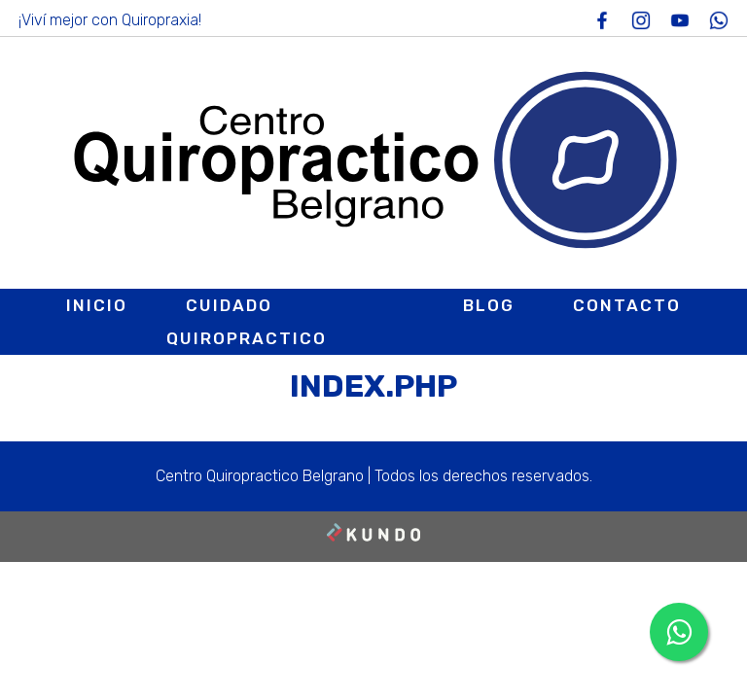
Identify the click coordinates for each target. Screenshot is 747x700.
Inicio (97, 305)
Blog (489, 305)
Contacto (627, 305)
